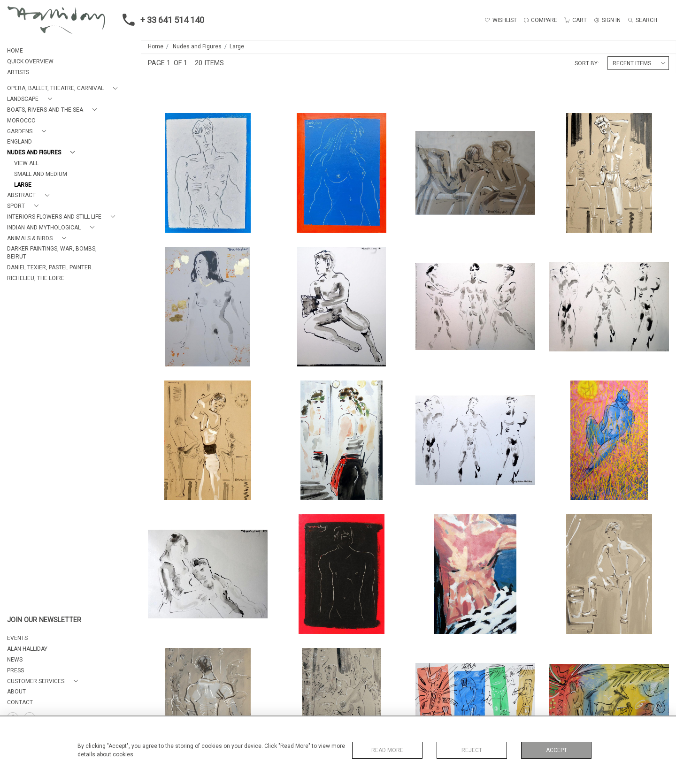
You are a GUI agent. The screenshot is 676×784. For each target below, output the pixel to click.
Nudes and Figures (197, 46)
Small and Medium (41, 174)
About (16, 692)
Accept (557, 750)
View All (26, 163)
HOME (15, 51)
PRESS (15, 670)
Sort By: (587, 63)
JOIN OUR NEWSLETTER (44, 620)
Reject (472, 750)
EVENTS (17, 638)
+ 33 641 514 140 (161, 20)
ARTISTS (18, 72)
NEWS (15, 660)
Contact (20, 702)
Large (23, 185)
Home (156, 46)
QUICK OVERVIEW (30, 61)
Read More (387, 750)
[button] (64, 88)
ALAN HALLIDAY (27, 649)
